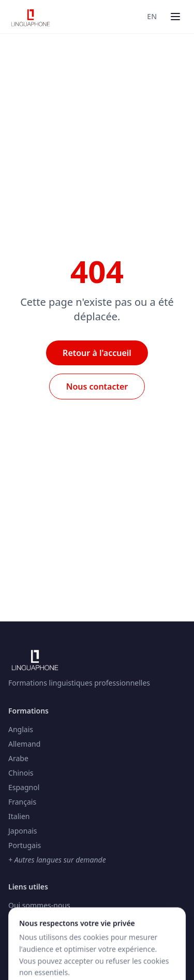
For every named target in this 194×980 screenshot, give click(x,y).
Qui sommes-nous (39, 905)
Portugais (25, 845)
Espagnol (24, 787)
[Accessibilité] (26, 954)
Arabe (18, 758)
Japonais (23, 831)
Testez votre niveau (41, 920)
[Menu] (175, 17)
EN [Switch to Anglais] (152, 16)
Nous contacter (97, 387)
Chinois (21, 773)
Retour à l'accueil (97, 353)
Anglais (21, 729)
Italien (19, 816)
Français (22, 802)
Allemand (24, 744)
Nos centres (28, 934)
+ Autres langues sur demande (57, 860)
